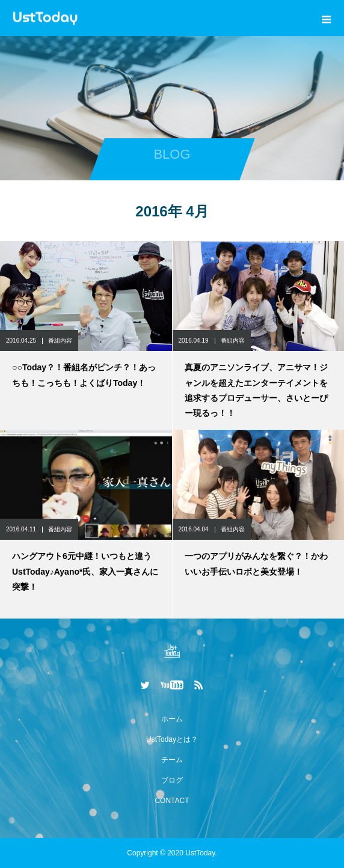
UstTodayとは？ (172, 739)
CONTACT (172, 801)
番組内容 (60, 341)
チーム (172, 760)
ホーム (172, 719)
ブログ (172, 780)
